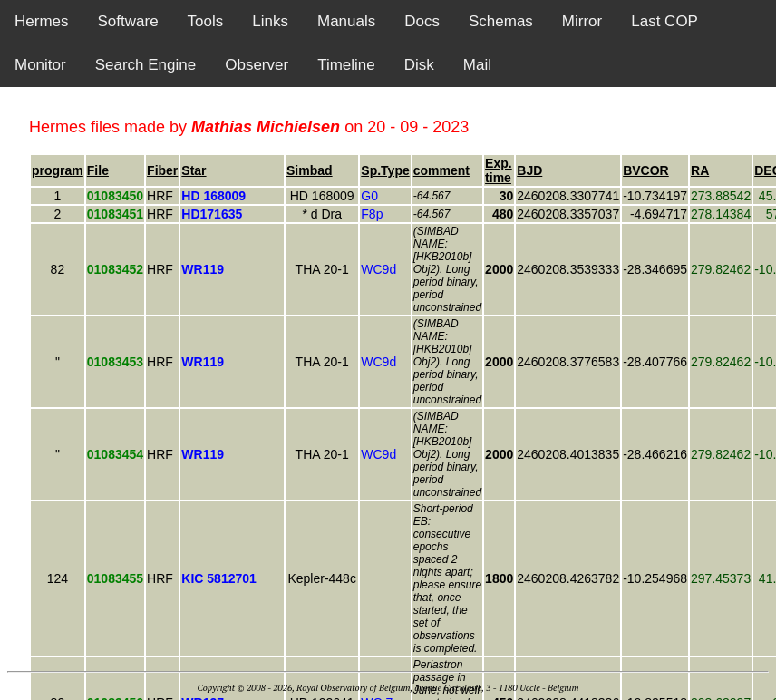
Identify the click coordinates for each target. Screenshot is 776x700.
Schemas (501, 21)
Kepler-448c (322, 578)
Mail (477, 65)
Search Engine (146, 65)
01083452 (115, 269)
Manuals (346, 21)
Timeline (346, 65)
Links (270, 21)
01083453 (115, 362)
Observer (257, 65)
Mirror (582, 21)
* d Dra (322, 214)
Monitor (40, 65)
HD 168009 (322, 196)
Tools (206, 21)
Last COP (664, 21)
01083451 (115, 214)
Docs (422, 21)
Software (128, 21)
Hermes (42, 21)
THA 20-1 (322, 269)
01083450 (115, 196)
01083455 (115, 578)
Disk (419, 65)
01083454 (115, 454)
